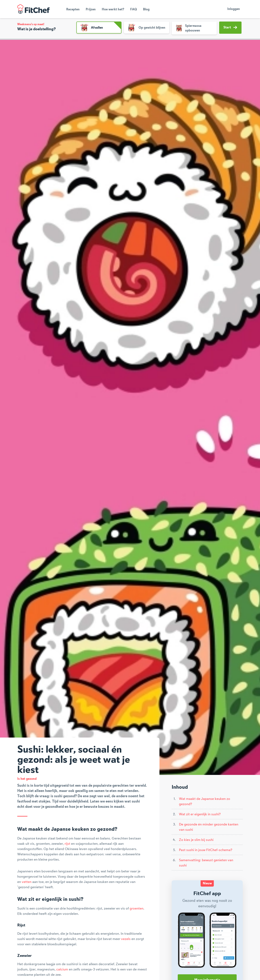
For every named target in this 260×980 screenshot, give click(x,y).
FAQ (134, 10)
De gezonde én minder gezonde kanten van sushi (209, 827)
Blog (146, 10)
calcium (62, 969)
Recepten (73, 10)
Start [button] (230, 27)
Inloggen (234, 9)
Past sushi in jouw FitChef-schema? (206, 850)
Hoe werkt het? (113, 10)
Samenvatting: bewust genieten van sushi (206, 863)
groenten (136, 909)
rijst (67, 844)
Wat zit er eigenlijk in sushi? (200, 814)
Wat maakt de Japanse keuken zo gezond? (205, 802)
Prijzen (91, 10)
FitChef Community (34, 9)
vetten (27, 882)
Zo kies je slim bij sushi (196, 840)
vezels (126, 939)
